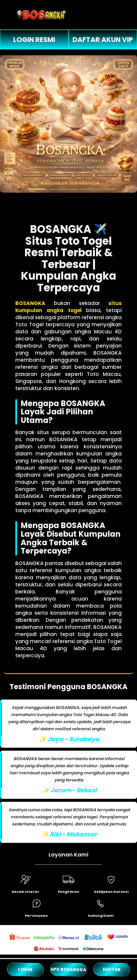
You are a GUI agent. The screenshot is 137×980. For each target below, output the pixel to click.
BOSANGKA (30, 303)
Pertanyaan (36, 916)
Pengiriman (68, 892)
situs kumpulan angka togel (69, 307)
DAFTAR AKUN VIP (103, 40)
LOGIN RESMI (34, 40)
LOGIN (25, 970)
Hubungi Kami (101, 916)
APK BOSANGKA (68, 969)
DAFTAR (112, 970)
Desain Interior (26, 892)
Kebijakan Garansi (111, 892)
